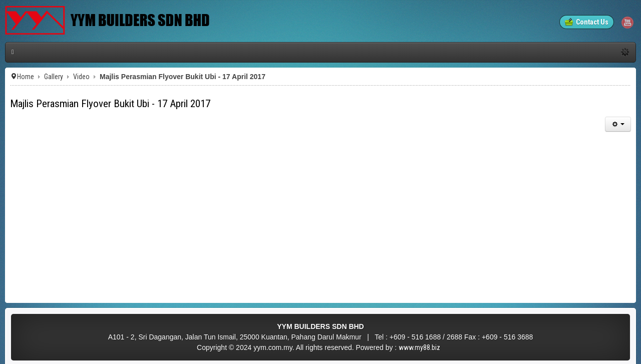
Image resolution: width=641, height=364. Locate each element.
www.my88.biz (419, 347)
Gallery (54, 77)
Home (26, 77)
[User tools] (618, 124)
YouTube (627, 23)
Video (81, 77)
